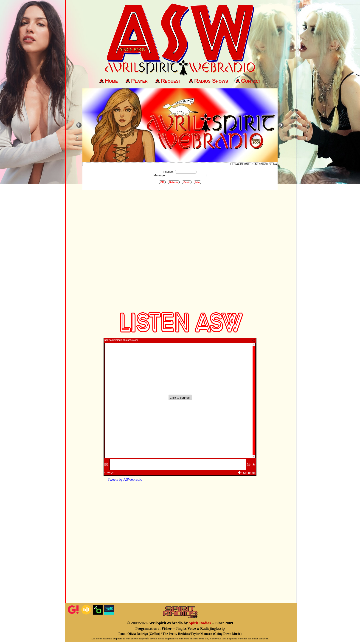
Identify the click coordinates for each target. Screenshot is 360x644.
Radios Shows (211, 81)
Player (139, 81)
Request (171, 81)
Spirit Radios (200, 623)
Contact (251, 81)
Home (111, 81)
